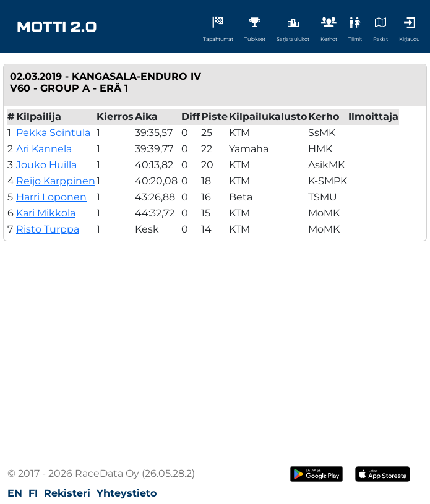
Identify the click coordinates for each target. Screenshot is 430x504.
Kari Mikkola (46, 213)
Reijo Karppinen (56, 181)
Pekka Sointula (53, 133)
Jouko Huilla (46, 165)
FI (33, 493)
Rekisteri (67, 493)
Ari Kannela (44, 149)
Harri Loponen (51, 197)
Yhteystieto (127, 493)
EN (15, 493)
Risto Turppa (48, 229)
